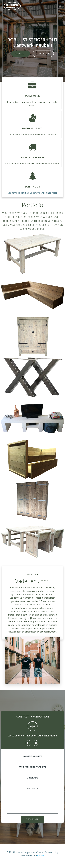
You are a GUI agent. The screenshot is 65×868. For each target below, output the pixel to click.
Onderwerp (32, 781)
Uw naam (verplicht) (32, 759)
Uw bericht (32, 802)
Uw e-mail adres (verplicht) (32, 770)
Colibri (41, 860)
